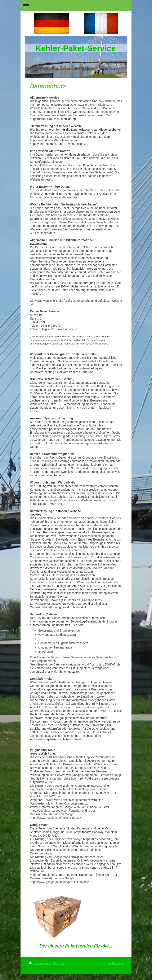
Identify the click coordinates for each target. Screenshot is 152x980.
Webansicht (115, 963)
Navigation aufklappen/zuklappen (76, 6)
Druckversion (40, 963)
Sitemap (58, 963)
